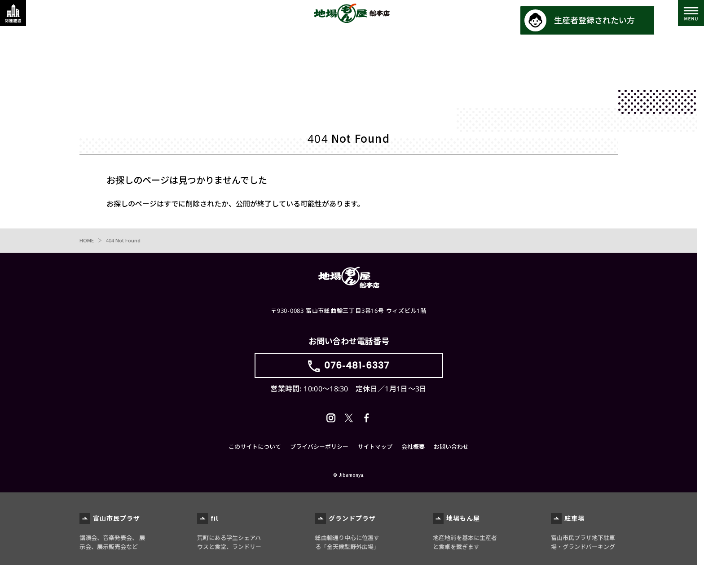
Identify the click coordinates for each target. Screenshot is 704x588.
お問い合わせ (451, 470)
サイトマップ (375, 470)
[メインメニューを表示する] (684, 20)
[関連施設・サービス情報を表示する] (20, 20)
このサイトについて (255, 470)
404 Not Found (125, 242)
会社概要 (413, 470)
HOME (87, 242)
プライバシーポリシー (319, 470)
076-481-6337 (357, 374)
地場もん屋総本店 (352, 20)
